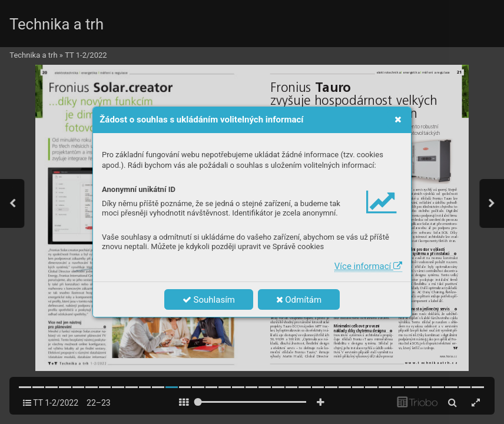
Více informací (368, 266)
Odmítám (299, 300)
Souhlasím (209, 300)
